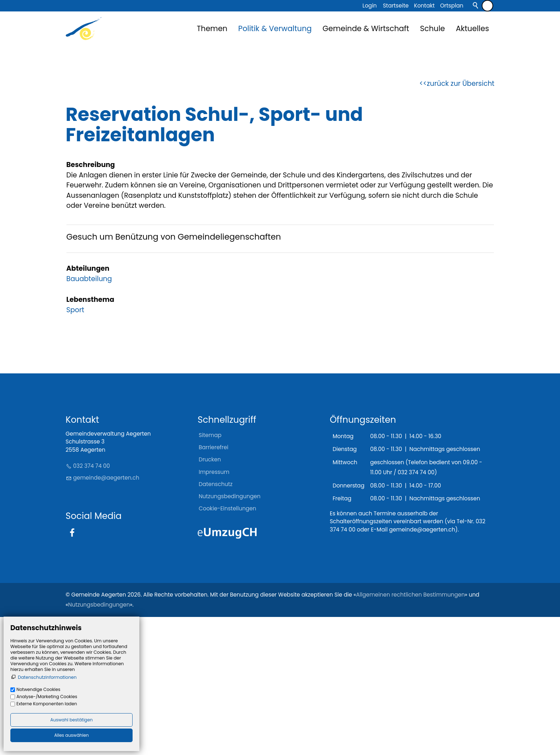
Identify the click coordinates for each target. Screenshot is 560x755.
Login (370, 6)
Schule (432, 28)
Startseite (396, 6)
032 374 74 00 (92, 604)
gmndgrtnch (106, 616)
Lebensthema (90, 438)
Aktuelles (472, 28)
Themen (212, 28)
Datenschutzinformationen (47, 677)
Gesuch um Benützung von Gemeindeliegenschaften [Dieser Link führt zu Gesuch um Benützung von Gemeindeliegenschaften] (174, 375)
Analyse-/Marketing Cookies (47, 697)
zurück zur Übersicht (460, 222)
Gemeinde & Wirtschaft (366, 28)
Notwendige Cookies (38, 689)
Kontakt (425, 6)
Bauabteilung (89, 417)
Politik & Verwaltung (275, 28)
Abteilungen (88, 406)
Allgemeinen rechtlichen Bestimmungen (410, 733)
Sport (75, 448)
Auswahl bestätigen (72, 720)
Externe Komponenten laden (47, 704)
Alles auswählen (72, 735)
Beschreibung (91, 303)
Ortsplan (452, 6)
